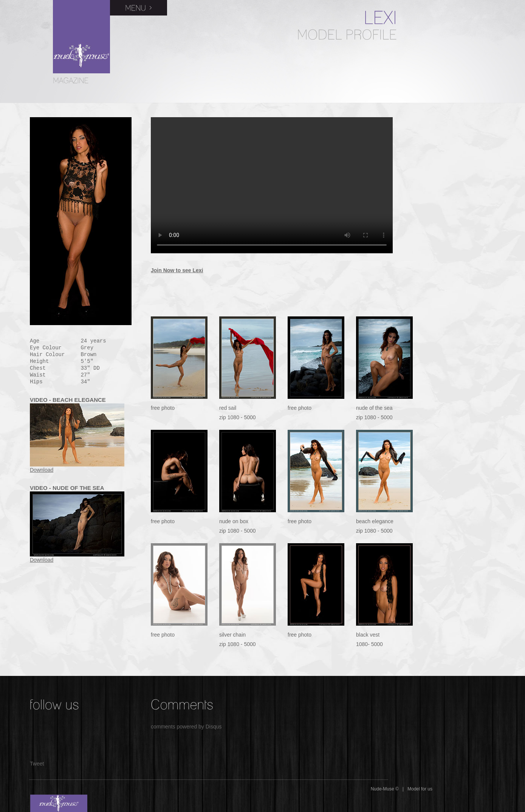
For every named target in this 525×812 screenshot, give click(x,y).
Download (42, 470)
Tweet (37, 764)
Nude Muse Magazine (81, 37)
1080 (233, 417)
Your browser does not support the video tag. (272, 185)
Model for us (420, 789)
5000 (250, 417)
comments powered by (186, 727)
